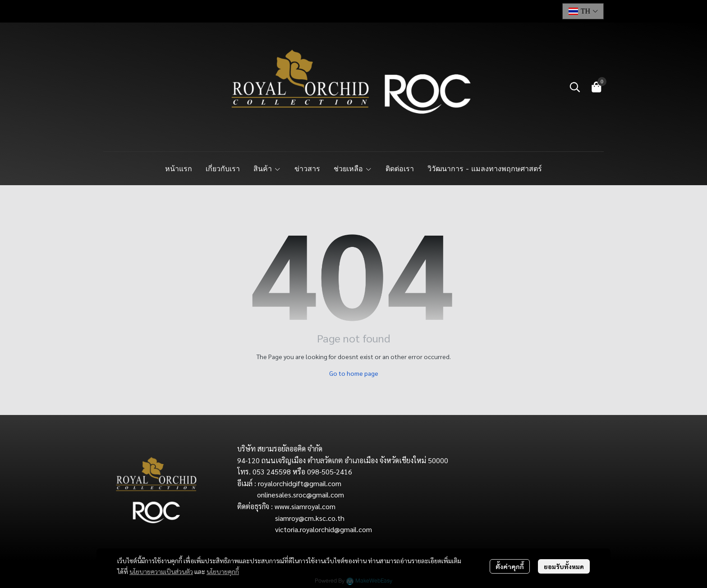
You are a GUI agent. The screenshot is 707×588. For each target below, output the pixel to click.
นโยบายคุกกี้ (223, 571)
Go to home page (354, 373)
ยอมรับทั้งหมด (564, 566)
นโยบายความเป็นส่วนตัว (161, 571)
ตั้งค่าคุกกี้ (510, 566)
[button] (583, 11)
